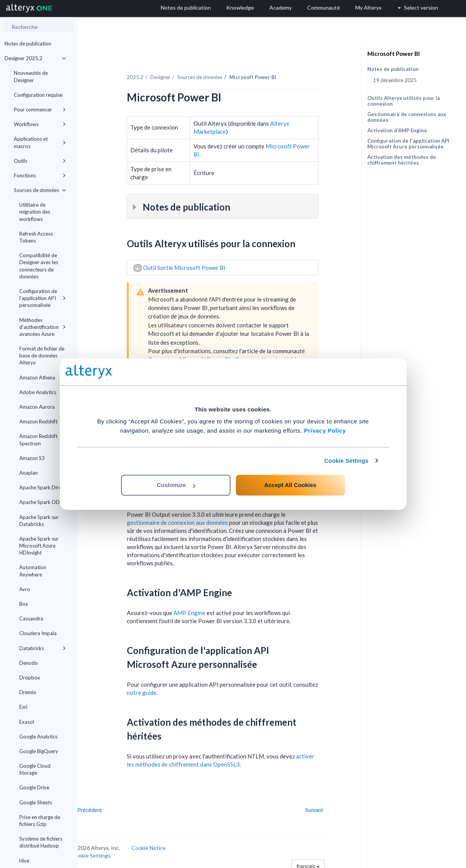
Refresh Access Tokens (36, 237)
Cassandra (31, 619)
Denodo (29, 663)
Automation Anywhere (33, 571)
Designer (176, 73)
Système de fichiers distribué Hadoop (41, 842)
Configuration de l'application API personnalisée (43, 298)
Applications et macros (40, 142)
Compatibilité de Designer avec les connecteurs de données (39, 266)
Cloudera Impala (38, 633)
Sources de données (40, 190)
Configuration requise (38, 95)
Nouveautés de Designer (31, 76)
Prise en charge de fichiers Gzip (40, 821)
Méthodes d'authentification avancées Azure (43, 327)
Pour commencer (40, 110)
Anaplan (29, 473)
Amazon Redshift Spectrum (38, 440)
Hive (24, 861)
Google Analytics (38, 737)
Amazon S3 (32, 458)
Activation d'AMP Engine (397, 130)
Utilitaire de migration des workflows (35, 212)
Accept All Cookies (290, 485)
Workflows (40, 124)
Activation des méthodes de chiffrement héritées (402, 160)
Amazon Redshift (38, 421)
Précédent (105, 806)
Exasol (27, 722)
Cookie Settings (346, 461)
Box (24, 604)
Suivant (329, 806)
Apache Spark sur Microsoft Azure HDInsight (39, 546)
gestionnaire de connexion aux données (193, 518)
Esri (23, 707)
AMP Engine (205, 608)
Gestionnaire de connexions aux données (407, 117)
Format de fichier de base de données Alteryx (42, 356)
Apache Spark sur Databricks (39, 521)
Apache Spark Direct (42, 487)
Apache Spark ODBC (43, 502)
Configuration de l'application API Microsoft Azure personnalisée (408, 144)
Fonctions (40, 175)
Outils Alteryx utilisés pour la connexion (404, 101)
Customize (176, 485)
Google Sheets (36, 802)
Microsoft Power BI (394, 54)
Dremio (28, 692)
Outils (40, 161)
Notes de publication (28, 44)
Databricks (43, 648)
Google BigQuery (39, 751)
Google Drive (34, 787)
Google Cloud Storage (35, 769)
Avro (25, 589)
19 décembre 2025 (395, 80)
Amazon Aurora (37, 407)
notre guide (157, 688)
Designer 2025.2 (35, 58)
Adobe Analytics (38, 392)
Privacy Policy (325, 431)
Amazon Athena (37, 378)
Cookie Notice (164, 844)
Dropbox (30, 678)
